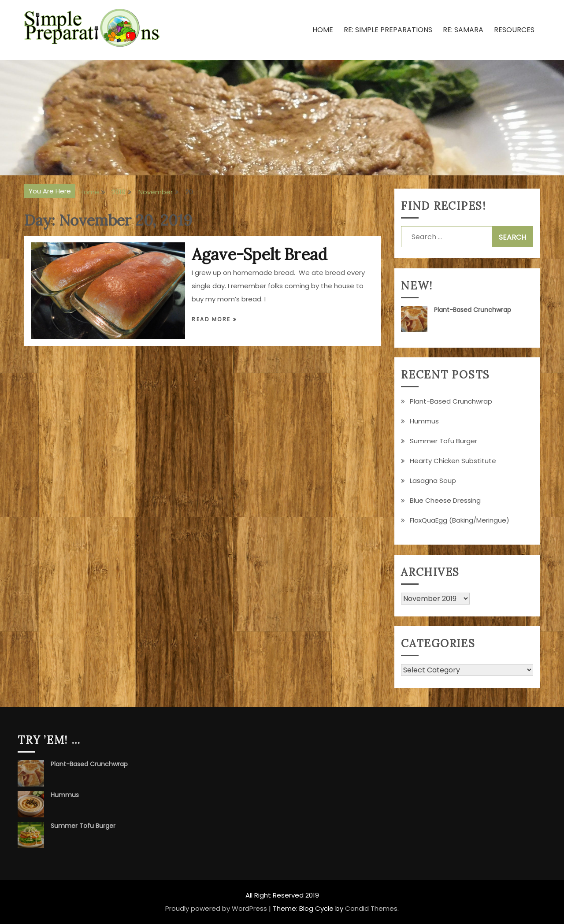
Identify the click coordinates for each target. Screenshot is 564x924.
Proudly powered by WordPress (216, 908)
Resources (514, 30)
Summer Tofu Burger (443, 441)
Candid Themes (371, 908)
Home (323, 30)
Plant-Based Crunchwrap (473, 310)
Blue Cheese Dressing (445, 500)
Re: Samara (463, 30)
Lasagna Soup (433, 481)
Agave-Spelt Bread (260, 254)
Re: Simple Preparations (388, 30)
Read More (212, 319)
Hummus (424, 421)
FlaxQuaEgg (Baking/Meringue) (460, 520)
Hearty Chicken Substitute (453, 461)
